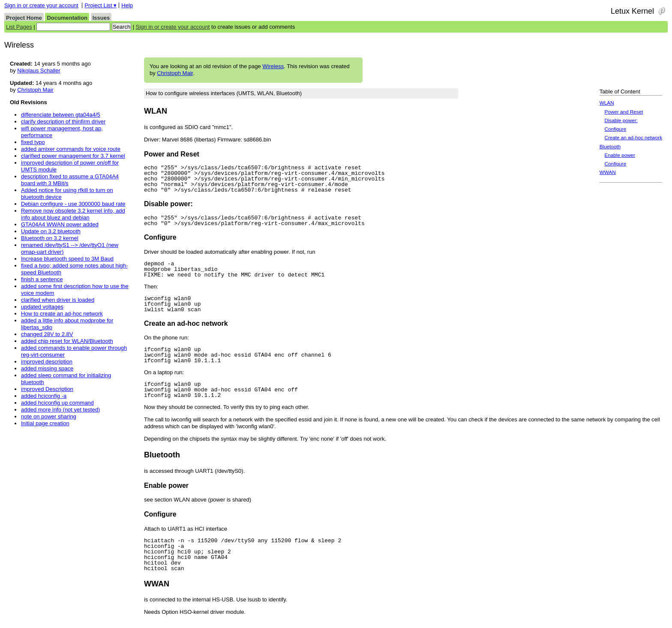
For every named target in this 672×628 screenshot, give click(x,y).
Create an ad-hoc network (633, 137)
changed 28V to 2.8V (47, 334)
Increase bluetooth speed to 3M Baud (67, 259)
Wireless (273, 66)
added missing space (47, 368)
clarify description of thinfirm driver (63, 122)
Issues (101, 18)
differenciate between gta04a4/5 (61, 115)
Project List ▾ (100, 5)
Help (127, 5)
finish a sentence (42, 279)
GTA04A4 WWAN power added (60, 224)
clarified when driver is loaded (58, 300)
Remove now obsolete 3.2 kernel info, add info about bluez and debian (73, 214)
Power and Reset (624, 112)
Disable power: (621, 120)
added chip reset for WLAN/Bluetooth (67, 341)
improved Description (47, 389)
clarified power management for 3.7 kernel (73, 156)
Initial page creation (45, 423)
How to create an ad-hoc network (62, 314)
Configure (616, 129)
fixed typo (33, 142)
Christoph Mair (175, 73)
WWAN (608, 172)
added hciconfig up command (57, 403)
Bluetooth (610, 146)
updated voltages (42, 307)
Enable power (620, 155)
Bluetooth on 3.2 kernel (50, 238)
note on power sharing (49, 416)
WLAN (607, 103)
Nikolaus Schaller (39, 71)
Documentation (67, 18)
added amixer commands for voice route (71, 149)
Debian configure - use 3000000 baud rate (73, 204)
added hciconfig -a (44, 396)
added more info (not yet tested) (60, 410)
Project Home (24, 18)
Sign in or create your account (41, 5)
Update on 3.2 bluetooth (51, 231)
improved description (47, 362)
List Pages (19, 27)
